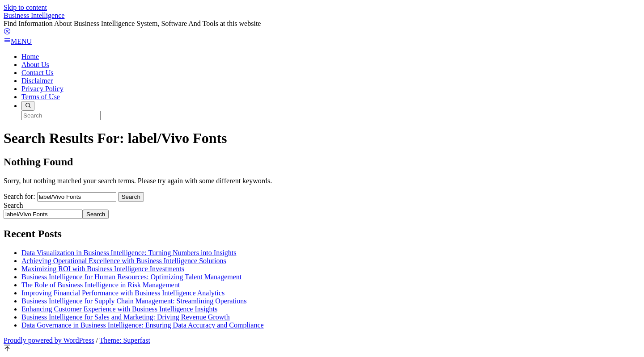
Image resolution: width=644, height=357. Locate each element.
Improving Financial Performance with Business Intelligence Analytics (123, 293)
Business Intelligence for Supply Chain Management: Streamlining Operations (134, 301)
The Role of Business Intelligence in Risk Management (101, 285)
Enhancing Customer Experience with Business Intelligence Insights (119, 309)
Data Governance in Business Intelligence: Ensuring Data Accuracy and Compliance (143, 325)
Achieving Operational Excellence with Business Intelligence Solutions (124, 261)
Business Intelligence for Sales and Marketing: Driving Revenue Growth (126, 317)
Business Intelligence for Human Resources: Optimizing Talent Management (131, 277)
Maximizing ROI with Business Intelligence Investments (103, 269)
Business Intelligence (34, 15)
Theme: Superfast (125, 340)
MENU (18, 41)
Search (13, 205)
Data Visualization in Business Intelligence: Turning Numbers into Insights (129, 253)
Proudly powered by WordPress (49, 340)
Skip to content (25, 7)
